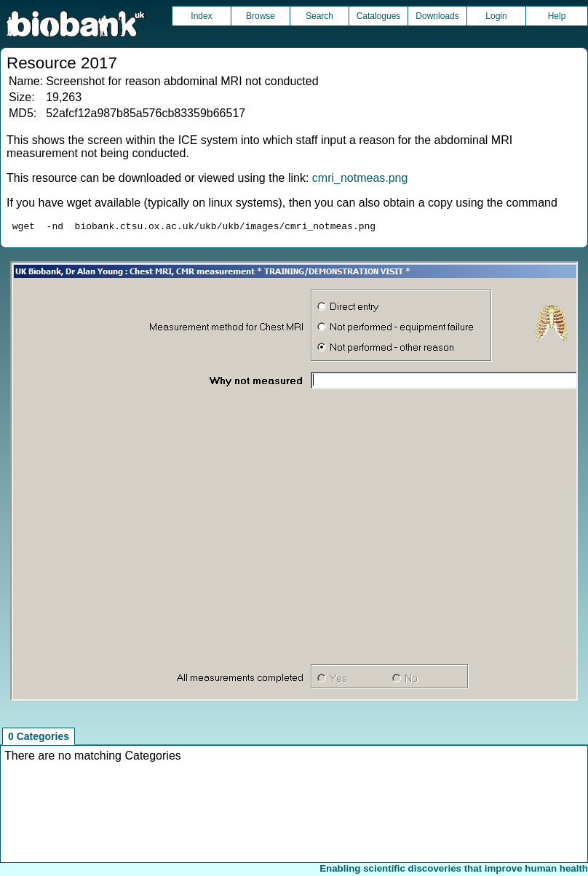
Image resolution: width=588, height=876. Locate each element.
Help (557, 16)
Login (496, 16)
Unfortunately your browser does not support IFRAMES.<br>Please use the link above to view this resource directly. (294, 483)
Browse (261, 16)
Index (201, 16)
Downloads (437, 16)
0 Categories (39, 738)
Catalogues (379, 16)
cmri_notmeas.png (360, 178)
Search (319, 16)
